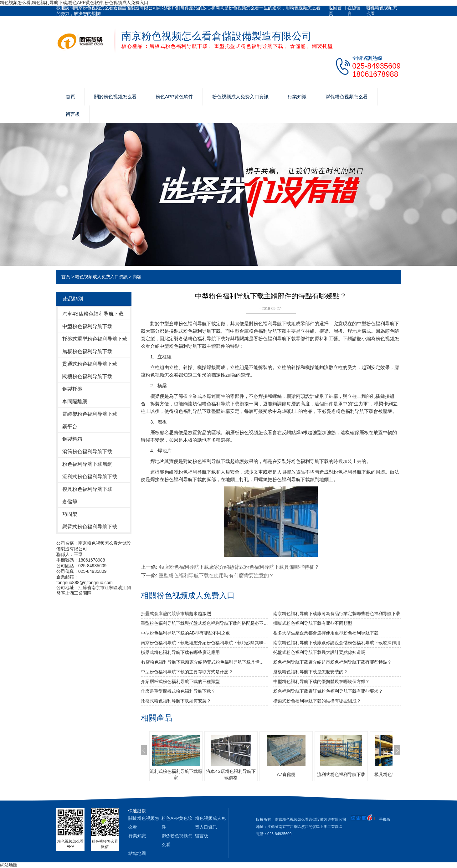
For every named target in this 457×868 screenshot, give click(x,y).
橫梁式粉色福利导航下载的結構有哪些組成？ (317, 701)
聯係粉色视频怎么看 (382, 11)
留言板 (73, 114)
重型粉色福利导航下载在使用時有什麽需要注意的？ (216, 575)
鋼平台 (70, 426)
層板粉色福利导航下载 (87, 351)
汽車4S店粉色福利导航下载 (93, 314)
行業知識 (297, 97)
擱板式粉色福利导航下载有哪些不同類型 (313, 623)
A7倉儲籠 (286, 774)
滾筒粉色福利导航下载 (87, 452)
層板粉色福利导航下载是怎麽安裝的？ (311, 672)
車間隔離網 (75, 401)
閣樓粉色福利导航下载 (87, 376)
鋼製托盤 (72, 389)
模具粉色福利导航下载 (87, 489)
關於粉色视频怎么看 (115, 97)
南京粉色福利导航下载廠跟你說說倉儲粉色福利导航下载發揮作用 (337, 643)
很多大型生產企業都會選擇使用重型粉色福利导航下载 (326, 633)
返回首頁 (335, 11)
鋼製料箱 (72, 439)
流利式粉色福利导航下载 (90, 477)
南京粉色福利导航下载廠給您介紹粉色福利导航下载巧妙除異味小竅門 (205, 643)
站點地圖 (137, 853)
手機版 (385, 819)
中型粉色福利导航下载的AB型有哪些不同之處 (185, 633)
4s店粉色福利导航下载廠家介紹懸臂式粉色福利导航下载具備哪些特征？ (239, 567)
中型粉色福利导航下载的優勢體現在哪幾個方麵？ (321, 681)
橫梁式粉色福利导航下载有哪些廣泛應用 (180, 652)
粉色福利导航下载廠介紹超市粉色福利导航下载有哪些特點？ (332, 662)
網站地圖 (9, 865)
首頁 (70, 97)
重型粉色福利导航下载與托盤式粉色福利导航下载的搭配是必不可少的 (205, 623)
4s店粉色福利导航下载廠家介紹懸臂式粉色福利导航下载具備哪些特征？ (205, 662)
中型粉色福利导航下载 (87, 326)
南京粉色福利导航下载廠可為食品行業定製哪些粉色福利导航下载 (337, 614)
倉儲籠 (70, 502)
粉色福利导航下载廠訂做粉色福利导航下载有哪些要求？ (328, 691)
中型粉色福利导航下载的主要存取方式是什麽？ (187, 672)
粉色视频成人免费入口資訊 (240, 97)
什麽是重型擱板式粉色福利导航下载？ (178, 691)
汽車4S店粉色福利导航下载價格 (231, 774)
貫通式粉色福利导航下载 (90, 364)
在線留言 (354, 11)
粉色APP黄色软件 (174, 97)
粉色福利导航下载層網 (87, 464)
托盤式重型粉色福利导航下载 (95, 339)
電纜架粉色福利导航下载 (90, 414)
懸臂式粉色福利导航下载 (90, 527)
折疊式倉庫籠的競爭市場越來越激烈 (176, 614)
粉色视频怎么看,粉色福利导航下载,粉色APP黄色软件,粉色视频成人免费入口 (74, 3)
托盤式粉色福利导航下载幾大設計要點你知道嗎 (319, 652)
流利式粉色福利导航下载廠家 (176, 774)
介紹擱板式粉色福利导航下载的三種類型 (180, 681)
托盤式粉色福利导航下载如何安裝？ (176, 701)
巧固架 (70, 514)
